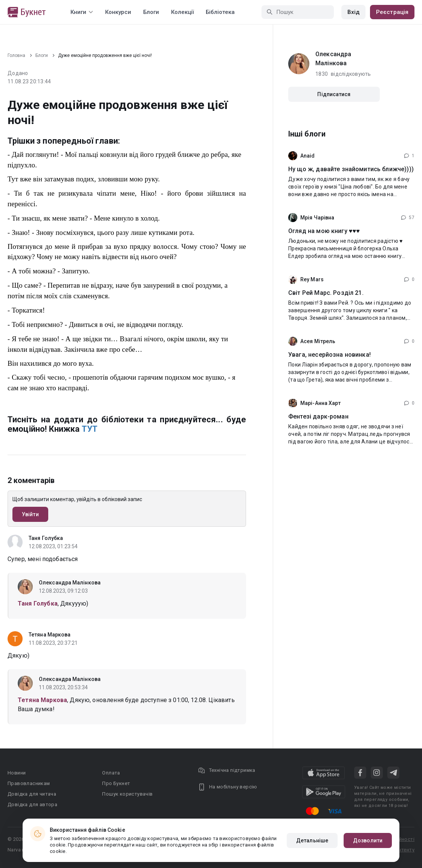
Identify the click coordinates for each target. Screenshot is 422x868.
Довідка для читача (32, 794)
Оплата (111, 773)
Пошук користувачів (127, 794)
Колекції (182, 12)
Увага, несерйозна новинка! (329, 355)
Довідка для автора (32, 804)
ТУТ (90, 429)
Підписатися (334, 94)
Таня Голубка (46, 538)
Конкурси (118, 12)
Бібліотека (220, 12)
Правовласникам (29, 783)
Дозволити (368, 840)
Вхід (353, 12)
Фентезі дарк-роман (318, 416)
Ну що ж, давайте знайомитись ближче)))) (351, 169)
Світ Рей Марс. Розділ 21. (326, 293)
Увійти (30, 514)
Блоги (151, 12)
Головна (16, 55)
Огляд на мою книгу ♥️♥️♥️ (324, 231)
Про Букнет (116, 783)
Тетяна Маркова (50, 635)
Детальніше (312, 840)
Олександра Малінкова (70, 583)
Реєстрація (392, 12)
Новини (17, 773)
